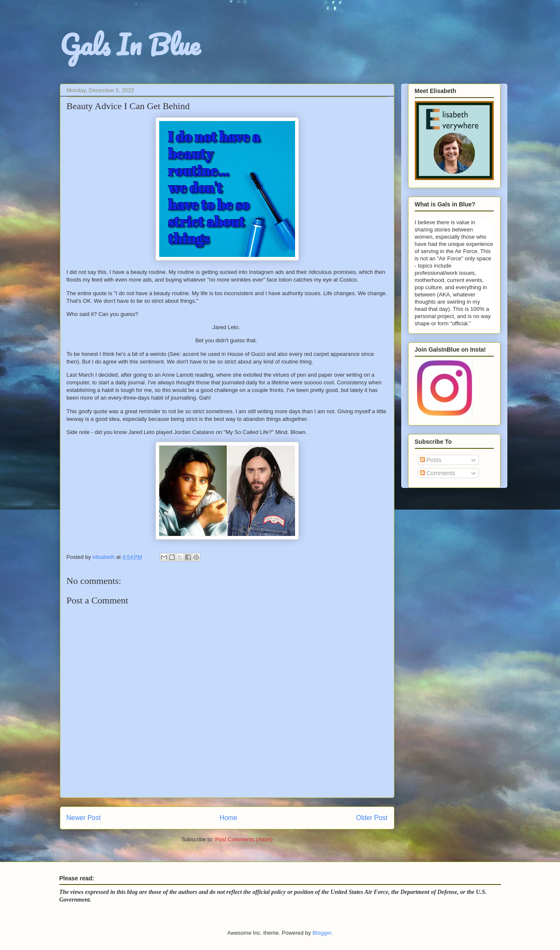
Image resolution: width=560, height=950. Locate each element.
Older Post (372, 818)
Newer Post (84, 818)
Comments (438, 473)
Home (228, 818)
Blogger (322, 933)
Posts (431, 460)
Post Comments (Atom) (244, 839)
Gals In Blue (130, 44)
